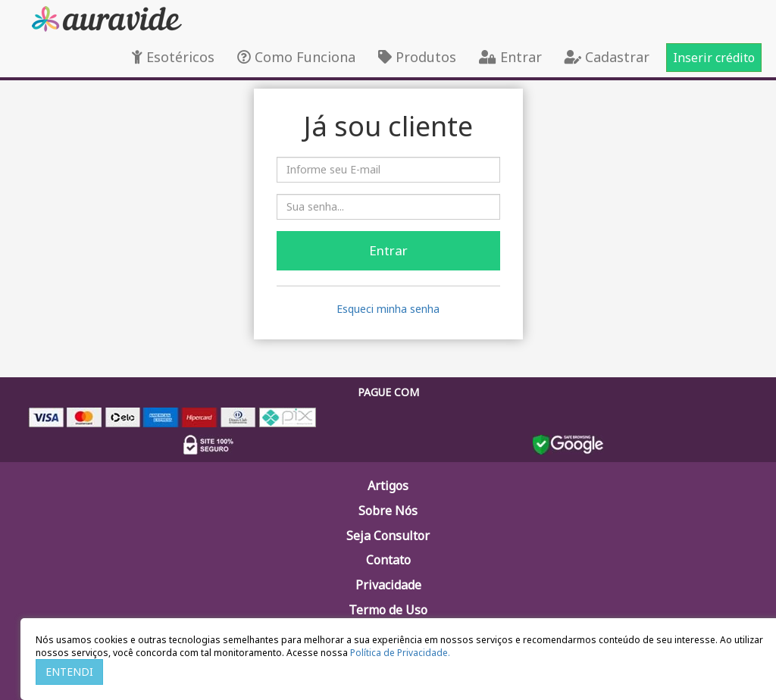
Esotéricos (173, 57)
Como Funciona (296, 57)
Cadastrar (607, 57)
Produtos (417, 57)
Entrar (510, 57)
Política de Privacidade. (400, 653)
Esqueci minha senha (388, 309)
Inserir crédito (714, 58)
